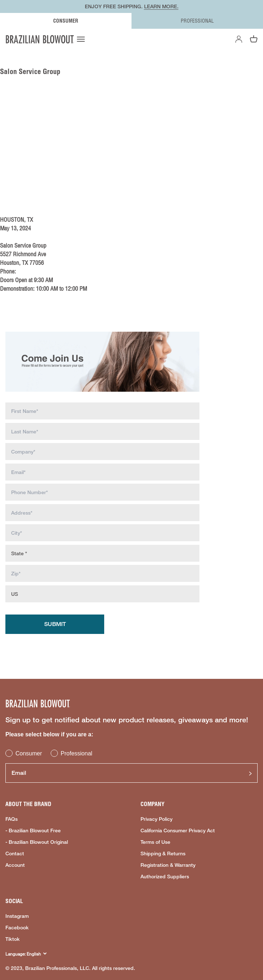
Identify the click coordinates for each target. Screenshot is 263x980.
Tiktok (13, 939)
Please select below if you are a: (49, 734)
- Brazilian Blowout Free (33, 831)
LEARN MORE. (161, 6)
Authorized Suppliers (165, 877)
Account (15, 865)
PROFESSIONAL (197, 21)
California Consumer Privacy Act (178, 831)
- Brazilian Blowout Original (37, 842)
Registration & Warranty (168, 865)
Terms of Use (155, 842)
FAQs (11, 819)
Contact (15, 854)
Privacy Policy (156, 819)
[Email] (131, 773)
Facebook (17, 928)
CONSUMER (66, 21)
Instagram (17, 916)
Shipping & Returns (163, 854)
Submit (55, 624)
